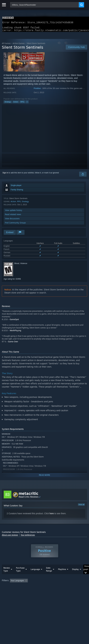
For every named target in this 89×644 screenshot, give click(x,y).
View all (81, 506)
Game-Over (13, 343)
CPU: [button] (57, 591)
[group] (45, 591)
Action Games (19, 45)
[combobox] (44, 5)
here (52, 515)
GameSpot (14, 321)
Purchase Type (20, 575)
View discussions (12, 220)
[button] (12, 587)
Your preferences (28, 537)
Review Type (7, 575)
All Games (6, 45)
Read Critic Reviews (29, 499)
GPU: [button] (67, 591)
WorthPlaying (15, 332)
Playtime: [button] (72, 587)
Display (75, 575)
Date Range (49, 575)
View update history (14, 212)
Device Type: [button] (8, 595)
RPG (22, 104)
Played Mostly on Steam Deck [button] (15, 591)
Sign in (5, 175)
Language (35, 575)
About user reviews (10, 537)
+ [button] (27, 104)
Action (16, 104)
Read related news (13, 216)
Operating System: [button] (41, 591)
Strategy (8, 104)
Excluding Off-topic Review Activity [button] (48, 587)
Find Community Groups (15, 225)
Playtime (62, 575)
